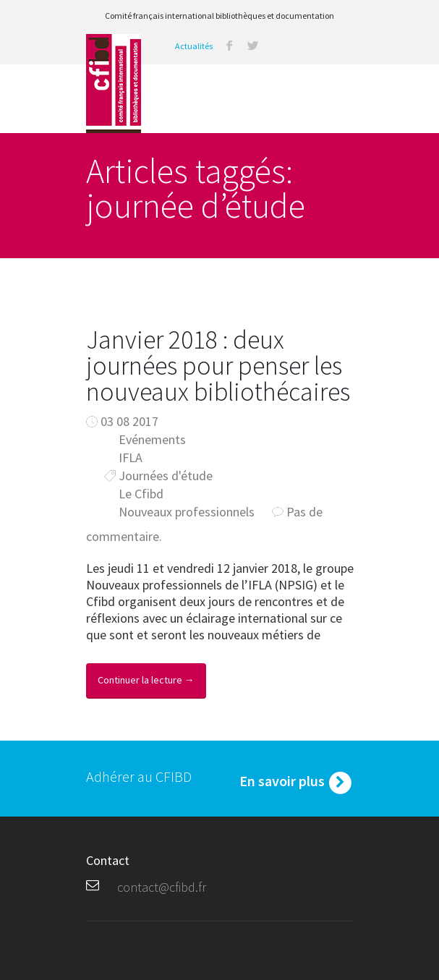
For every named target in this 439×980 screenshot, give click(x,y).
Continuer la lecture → (146, 680)
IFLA (131, 457)
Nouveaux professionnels (187, 512)
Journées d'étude (166, 476)
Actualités (194, 46)
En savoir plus (297, 783)
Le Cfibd (141, 494)
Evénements (152, 439)
